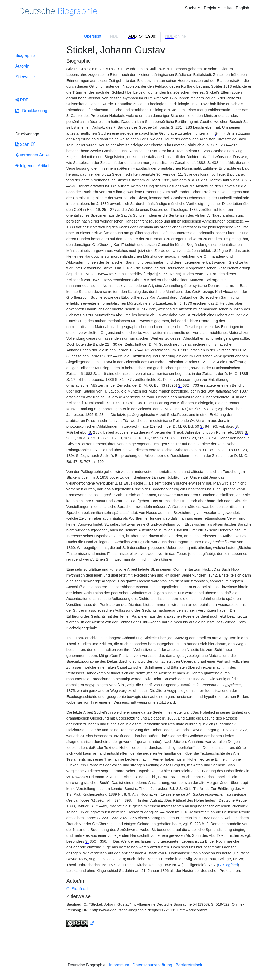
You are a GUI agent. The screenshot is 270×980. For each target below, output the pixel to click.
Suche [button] (191, 8)
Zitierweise (25, 77)
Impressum (119, 965)
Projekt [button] (210, 8)
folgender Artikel (32, 166)
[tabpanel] (135, 489)
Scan (23, 144)
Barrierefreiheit (189, 965)
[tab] (142, 36)
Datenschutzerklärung (152, 965)
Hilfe (228, 8)
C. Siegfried (228, 865)
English (242, 8)
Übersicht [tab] (93, 36)
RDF (22, 100)
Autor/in (22, 66)
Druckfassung (31, 111)
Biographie (25, 55)
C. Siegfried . (78, 889)
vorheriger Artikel (33, 155)
